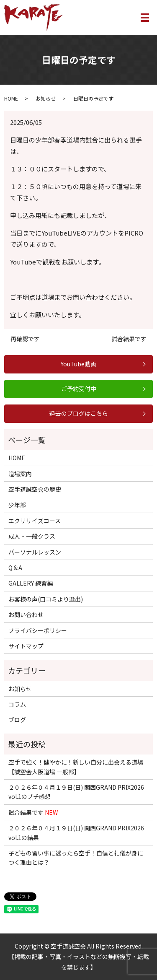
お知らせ (46, 98)
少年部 (17, 505)
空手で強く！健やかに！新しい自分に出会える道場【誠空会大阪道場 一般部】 (76, 767)
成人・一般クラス (32, 536)
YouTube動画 (78, 364)
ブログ (17, 720)
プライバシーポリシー (38, 630)
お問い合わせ (26, 614)
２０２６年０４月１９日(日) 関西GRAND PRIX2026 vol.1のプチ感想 (76, 792)
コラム (17, 704)
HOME (11, 98)
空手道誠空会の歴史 (35, 489)
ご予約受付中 (79, 389)
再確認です (25, 339)
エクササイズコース (35, 521)
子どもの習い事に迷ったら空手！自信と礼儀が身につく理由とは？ (76, 858)
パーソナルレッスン (35, 552)
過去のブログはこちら (79, 413)
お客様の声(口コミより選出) (46, 599)
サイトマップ (26, 646)
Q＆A (15, 568)
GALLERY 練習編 (31, 583)
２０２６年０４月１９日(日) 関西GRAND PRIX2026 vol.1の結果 (76, 832)
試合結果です (129, 339)
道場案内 (20, 474)
